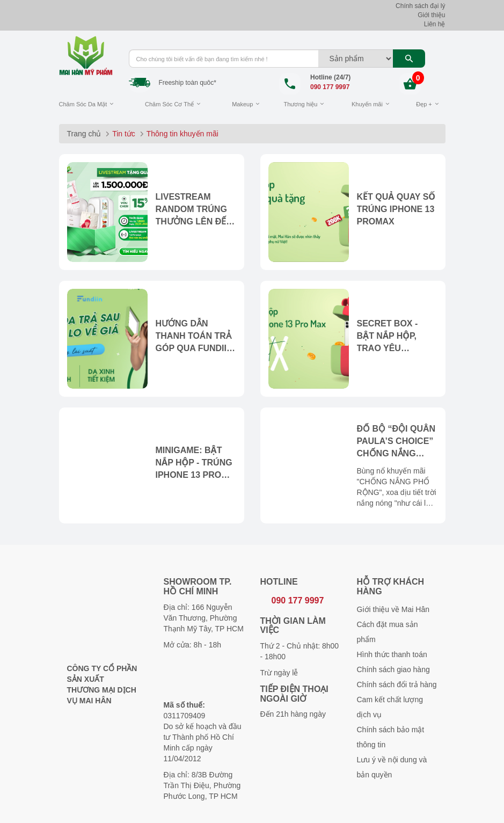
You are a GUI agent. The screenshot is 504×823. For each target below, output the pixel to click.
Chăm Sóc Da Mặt (83, 104)
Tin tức (124, 134)
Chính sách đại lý (420, 6)
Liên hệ (435, 24)
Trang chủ (84, 134)
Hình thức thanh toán (392, 654)
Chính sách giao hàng (393, 669)
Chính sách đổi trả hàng (397, 684)
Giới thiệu (431, 15)
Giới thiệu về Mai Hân (393, 609)
